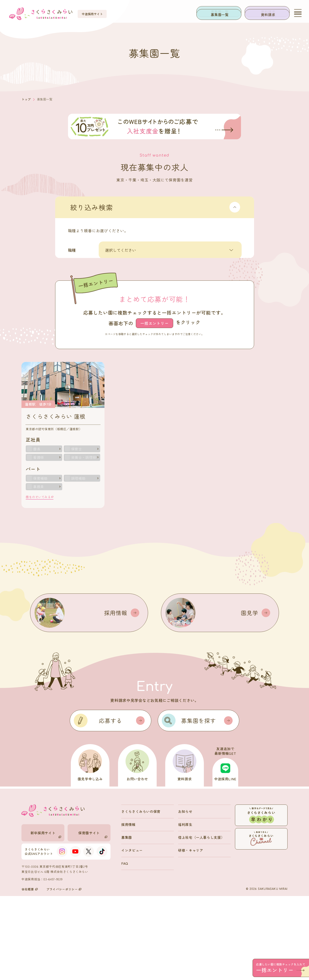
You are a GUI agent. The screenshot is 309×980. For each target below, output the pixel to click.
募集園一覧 (220, 14)
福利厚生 (185, 908)
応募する (122, 804)
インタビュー (132, 934)
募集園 (127, 921)
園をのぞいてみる (40, 581)
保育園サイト (93, 918)
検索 (168, 328)
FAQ (125, 947)
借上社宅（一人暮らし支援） (201, 921)
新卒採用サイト (46, 918)
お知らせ (185, 895)
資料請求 (268, 14)
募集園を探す (207, 804)
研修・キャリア (191, 934)
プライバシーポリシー (64, 973)
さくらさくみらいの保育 (141, 895)
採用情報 (128, 908)
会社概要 (30, 973)
